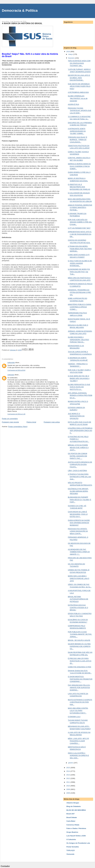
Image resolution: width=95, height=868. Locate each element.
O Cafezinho (71, 839)
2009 (68, 789)
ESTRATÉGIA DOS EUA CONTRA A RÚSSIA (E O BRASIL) (78, 608)
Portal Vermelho (73, 847)
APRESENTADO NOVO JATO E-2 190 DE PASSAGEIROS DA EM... (80, 234)
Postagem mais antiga (52, 422)
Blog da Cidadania (73, 806)
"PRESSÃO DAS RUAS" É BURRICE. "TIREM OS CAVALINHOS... (77, 140)
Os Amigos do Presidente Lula (78, 843)
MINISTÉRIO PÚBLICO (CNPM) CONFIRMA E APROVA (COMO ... (79, 307)
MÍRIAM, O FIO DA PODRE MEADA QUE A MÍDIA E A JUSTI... (78, 447)
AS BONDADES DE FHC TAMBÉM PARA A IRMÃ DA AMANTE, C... (79, 552)
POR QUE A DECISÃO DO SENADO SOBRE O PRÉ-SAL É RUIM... (80, 222)
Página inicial (31, 422)
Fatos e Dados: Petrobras (76, 828)
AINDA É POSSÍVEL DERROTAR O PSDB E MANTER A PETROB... (80, 208)
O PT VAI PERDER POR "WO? (79, 228)
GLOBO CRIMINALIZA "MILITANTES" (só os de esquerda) (78, 98)
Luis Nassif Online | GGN (76, 836)
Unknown (11, 375)
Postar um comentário (10, 419)
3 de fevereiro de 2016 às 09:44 (16, 370)
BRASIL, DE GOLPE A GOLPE (79, 640)
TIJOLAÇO (71, 850)
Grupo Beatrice (72, 832)
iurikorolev (11, 363)
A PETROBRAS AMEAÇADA (78, 92)
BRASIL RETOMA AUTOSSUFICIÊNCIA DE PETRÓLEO (78, 599)
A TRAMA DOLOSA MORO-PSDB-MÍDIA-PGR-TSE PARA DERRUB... (80, 249)
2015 (68, 768)
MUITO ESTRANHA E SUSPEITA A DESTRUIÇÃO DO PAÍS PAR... (80, 702)
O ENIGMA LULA (74, 717)
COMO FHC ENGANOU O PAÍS (79, 667)
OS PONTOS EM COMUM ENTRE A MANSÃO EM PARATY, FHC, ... (77, 456)
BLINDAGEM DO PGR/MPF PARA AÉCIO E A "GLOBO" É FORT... (79, 500)
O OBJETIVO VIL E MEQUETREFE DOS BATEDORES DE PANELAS (79, 187)
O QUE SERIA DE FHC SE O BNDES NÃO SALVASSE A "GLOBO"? (79, 378)
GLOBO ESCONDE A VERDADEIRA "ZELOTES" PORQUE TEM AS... (78, 340)
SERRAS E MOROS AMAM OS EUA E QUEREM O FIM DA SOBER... (79, 166)
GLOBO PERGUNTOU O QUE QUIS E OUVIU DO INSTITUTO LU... (79, 387)
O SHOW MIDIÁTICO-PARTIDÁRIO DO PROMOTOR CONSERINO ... (80, 679)
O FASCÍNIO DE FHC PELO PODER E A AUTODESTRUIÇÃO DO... (78, 439)
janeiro (71, 763)
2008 (68, 793)
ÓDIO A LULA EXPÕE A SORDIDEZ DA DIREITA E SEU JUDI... (78, 755)
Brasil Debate (72, 817)
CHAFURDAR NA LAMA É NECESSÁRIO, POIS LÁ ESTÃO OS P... (78, 514)
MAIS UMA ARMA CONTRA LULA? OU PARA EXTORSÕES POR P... (78, 711)
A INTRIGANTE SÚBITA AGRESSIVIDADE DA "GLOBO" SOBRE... (77, 131)
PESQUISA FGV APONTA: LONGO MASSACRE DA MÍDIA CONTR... (78, 531)
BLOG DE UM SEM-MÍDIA (76, 810)
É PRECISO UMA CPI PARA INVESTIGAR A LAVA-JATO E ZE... (80, 661)
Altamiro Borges (73, 803)
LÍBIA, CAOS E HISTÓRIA (77, 471)
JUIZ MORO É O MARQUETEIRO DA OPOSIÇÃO (76, 416)
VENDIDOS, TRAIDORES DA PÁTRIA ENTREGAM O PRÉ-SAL (79, 292)
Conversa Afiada (73, 825)
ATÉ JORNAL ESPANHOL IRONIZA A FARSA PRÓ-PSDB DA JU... (80, 395)
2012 (68, 778)
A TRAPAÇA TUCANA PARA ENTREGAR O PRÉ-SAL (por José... (79, 477)
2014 (68, 771)
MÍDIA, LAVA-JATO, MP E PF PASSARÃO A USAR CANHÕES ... (78, 741)
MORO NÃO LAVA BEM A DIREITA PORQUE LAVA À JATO (78, 578)
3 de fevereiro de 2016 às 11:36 (16, 414)
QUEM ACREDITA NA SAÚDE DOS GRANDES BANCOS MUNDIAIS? (79, 523)
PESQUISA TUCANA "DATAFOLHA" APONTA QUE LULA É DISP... (79, 111)
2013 (68, 775)
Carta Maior (71, 821)
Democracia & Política (20, 11)
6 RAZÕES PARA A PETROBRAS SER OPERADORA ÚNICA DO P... (80, 431)
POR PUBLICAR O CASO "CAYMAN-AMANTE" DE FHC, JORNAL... (80, 634)
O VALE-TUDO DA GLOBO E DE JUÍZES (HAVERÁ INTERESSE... (80, 263)
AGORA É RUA (73, 104)
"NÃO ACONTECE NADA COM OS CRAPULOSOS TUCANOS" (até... (79, 63)
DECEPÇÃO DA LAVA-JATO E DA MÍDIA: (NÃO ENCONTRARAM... (79, 78)
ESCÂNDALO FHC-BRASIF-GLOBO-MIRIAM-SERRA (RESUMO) (78, 491)
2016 (68, 52)
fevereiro (72, 58)
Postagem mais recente (10, 422)
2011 (68, 782)
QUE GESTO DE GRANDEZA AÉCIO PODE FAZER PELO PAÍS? (79, 86)
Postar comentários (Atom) (18, 427)
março (71, 54)
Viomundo (70, 854)
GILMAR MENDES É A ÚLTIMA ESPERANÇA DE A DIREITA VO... (79, 646)
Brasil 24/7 (71, 814)
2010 (68, 786)
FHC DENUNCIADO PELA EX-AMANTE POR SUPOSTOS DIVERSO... (79, 688)
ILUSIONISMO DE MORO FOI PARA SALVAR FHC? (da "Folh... (79, 272)
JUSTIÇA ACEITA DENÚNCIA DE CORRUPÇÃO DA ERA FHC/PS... (80, 465)
